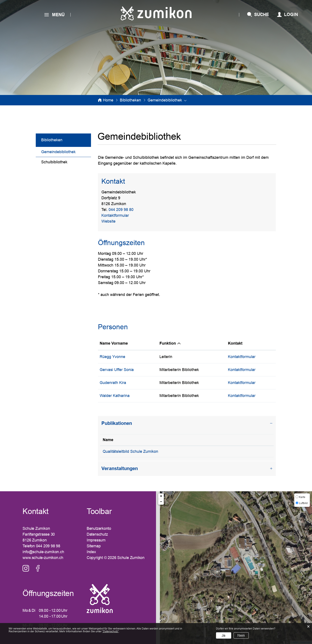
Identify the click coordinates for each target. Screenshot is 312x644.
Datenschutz (97, 534)
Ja (223, 635)
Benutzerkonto (99, 528)
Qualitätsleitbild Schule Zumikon (130, 451)
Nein (241, 635)
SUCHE (262, 14)
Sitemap (94, 546)
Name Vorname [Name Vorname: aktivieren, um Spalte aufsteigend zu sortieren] (114, 343)
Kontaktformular (115, 215)
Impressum (96, 540)
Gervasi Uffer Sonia (117, 370)
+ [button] (161, 496)
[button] (130, 100)
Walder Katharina (115, 396)
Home (108, 100)
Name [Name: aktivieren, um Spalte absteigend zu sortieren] (108, 440)
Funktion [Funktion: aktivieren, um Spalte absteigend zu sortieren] (168, 343)
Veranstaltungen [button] (120, 468)
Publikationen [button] (117, 423)
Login (291, 14)
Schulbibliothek (54, 162)
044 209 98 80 (121, 210)
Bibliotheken (52, 140)
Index (91, 552)
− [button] (161, 502)
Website (111, 221)
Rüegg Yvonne (112, 357)
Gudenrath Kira (113, 383)
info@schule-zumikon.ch (43, 552)
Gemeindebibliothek (66, 151)
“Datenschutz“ (110, 631)
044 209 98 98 (48, 546)
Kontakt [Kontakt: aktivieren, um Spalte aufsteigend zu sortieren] (235, 343)
